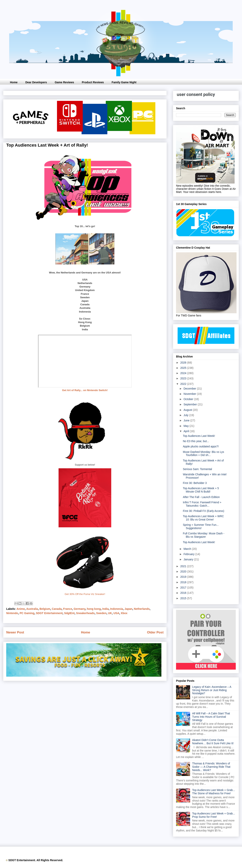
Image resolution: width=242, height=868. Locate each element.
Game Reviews (64, 82)
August (188, 410)
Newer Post (15, 632)
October (189, 399)
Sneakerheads (85, 613)
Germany (79, 609)
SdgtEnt (69, 613)
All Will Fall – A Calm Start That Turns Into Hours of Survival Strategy (211, 717)
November (190, 394)
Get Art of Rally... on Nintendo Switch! (85, 390)
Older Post (155, 632)
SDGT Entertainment (49, 613)
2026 (184, 363)
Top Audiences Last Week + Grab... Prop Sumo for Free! (214, 815)
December (190, 389)
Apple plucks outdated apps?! (201, 446)
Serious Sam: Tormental (197, 469)
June (187, 420)
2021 (184, 566)
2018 (184, 582)
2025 (184, 368)
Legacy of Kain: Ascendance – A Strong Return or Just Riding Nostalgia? (212, 690)
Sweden (101, 613)
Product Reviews (93, 82)
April (187, 431)
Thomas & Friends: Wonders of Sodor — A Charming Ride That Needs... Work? (211, 767)
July (186, 415)
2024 (184, 373)
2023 (184, 378)
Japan (128, 609)
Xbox (124, 613)
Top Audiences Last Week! (199, 436)
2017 (184, 588)
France (68, 609)
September (190, 404)
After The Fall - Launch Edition (201, 497)
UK (110, 613)
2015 (184, 598)
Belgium (45, 609)
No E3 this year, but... (196, 441)
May (186, 426)
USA (116, 613)
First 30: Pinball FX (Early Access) (204, 511)
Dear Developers (36, 82)
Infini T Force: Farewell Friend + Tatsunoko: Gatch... (202, 504)
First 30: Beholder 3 (195, 483)
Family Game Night (124, 82)
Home (14, 82)
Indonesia (116, 609)
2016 (184, 593)
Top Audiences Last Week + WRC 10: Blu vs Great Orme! (203, 518)
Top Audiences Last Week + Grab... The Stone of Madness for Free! (214, 792)
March (188, 549)
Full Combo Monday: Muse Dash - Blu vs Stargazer (204, 535)
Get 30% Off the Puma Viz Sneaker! (85, 594)
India (105, 609)
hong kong (94, 609)
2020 (184, 572)
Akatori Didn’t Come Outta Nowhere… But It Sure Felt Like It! (213, 742)
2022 (184, 384)
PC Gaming (27, 613)
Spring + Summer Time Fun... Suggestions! (201, 526)
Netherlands (142, 609)
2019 (184, 577)
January (189, 559)
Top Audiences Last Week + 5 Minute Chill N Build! (201, 490)
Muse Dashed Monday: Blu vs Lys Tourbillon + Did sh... (203, 454)
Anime (21, 609)
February (189, 554)
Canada (57, 609)
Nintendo (12, 613)
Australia (32, 609)
